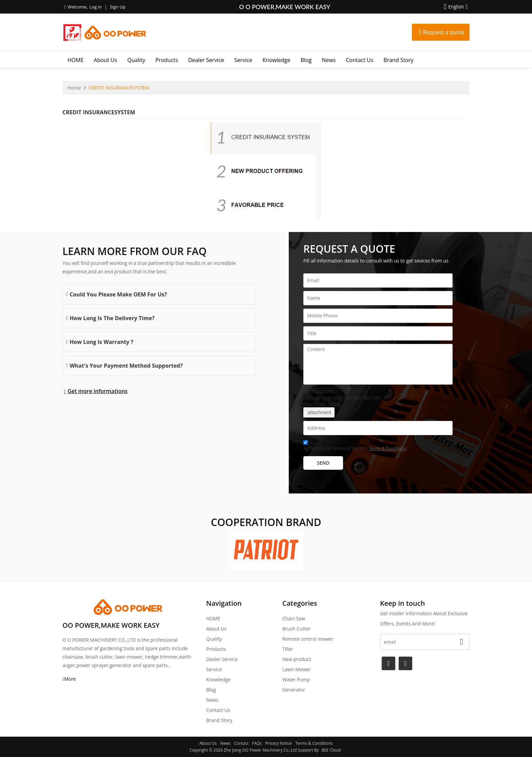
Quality (136, 60)
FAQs (257, 743)
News (329, 60)
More (70, 679)
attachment (319, 412)
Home (74, 88)
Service (243, 60)
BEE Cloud (331, 750)
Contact (241, 743)
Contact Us (359, 60)
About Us (106, 60)
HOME (76, 60)
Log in (95, 7)
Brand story (398, 60)
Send (323, 463)
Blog (306, 60)
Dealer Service (206, 60)
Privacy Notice (279, 743)
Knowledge (277, 60)
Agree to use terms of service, (355, 447)
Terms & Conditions (387, 449)
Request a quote (444, 32)
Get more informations (98, 391)
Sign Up (118, 7)
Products (167, 60)
